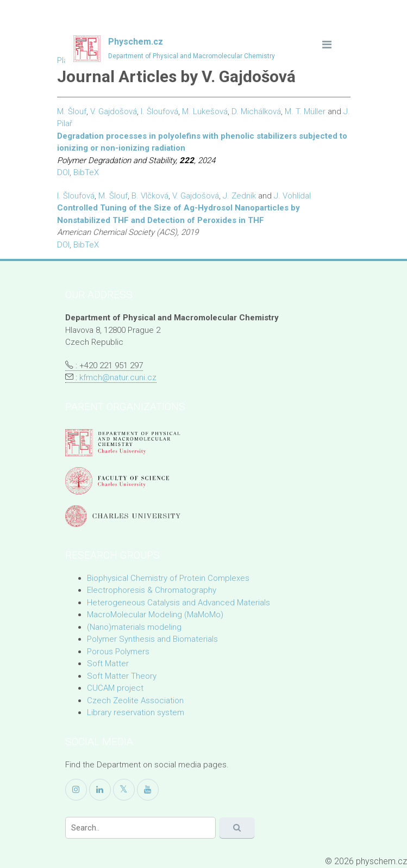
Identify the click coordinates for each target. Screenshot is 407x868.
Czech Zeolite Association (135, 700)
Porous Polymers (118, 652)
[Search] (140, 828)
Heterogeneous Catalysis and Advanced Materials (179, 603)
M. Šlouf (72, 111)
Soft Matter (108, 664)
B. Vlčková (150, 196)
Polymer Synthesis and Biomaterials (152, 639)
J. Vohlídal (292, 196)
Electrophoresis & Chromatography (152, 590)
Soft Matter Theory (122, 676)
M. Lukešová (205, 111)
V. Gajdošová (114, 111)
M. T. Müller (305, 111)
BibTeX (86, 172)
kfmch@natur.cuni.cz (118, 377)
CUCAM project (115, 688)
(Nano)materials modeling (134, 627)
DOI (63, 172)
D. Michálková (256, 111)
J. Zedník (239, 196)
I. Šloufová (159, 111)
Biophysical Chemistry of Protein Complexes (168, 578)
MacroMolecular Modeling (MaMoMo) (155, 615)
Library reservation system (136, 712)
